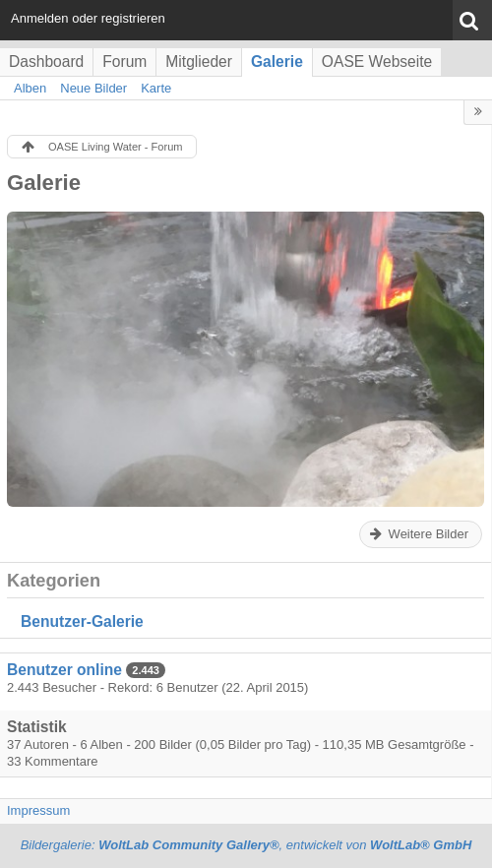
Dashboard (46, 62)
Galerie (277, 62)
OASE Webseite (377, 62)
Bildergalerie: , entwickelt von (246, 845)
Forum (124, 62)
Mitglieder (199, 62)
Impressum (38, 810)
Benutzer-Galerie (82, 621)
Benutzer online (64, 670)
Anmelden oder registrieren (88, 18)
